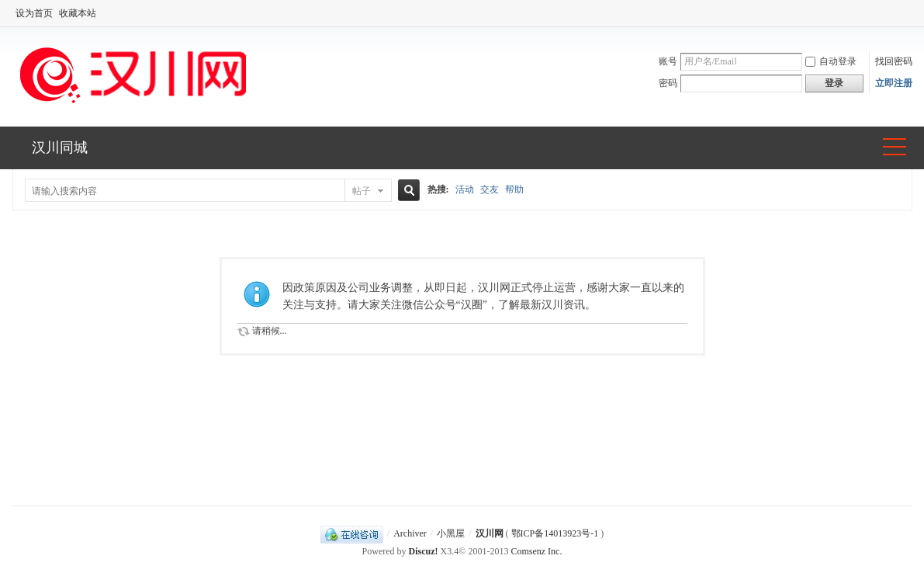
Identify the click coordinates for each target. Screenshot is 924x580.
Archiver (410, 533)
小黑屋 (451, 533)
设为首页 (34, 13)
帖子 (362, 191)
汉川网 (490, 533)
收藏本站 (78, 13)
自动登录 (831, 61)
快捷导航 (895, 148)
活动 (465, 189)
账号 (668, 61)
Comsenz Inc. (536, 551)
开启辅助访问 (908, 13)
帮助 (514, 189)
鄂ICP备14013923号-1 (555, 533)
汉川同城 (60, 148)
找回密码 (894, 61)
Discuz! (424, 551)
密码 (668, 83)
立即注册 (894, 83)
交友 (490, 189)
